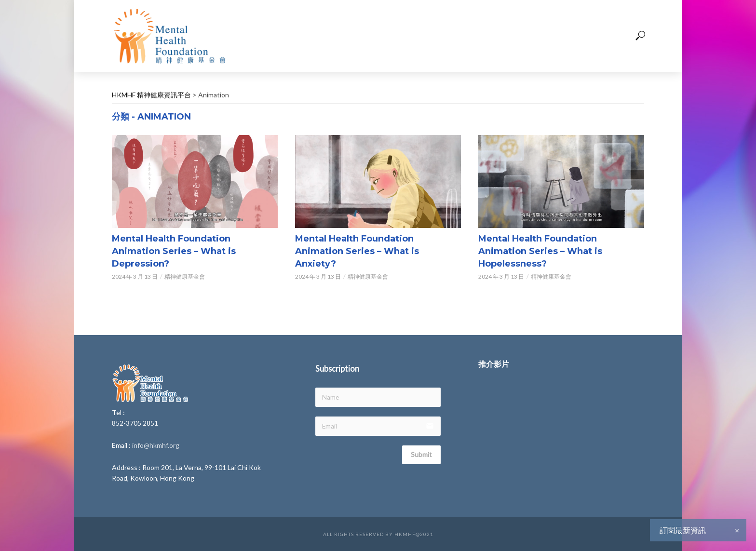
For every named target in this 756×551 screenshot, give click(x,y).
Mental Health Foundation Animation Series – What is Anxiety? (357, 251)
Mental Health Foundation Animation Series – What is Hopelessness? (540, 251)
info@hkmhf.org (156, 445)
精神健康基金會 (185, 276)
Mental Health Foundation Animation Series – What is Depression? (174, 251)
